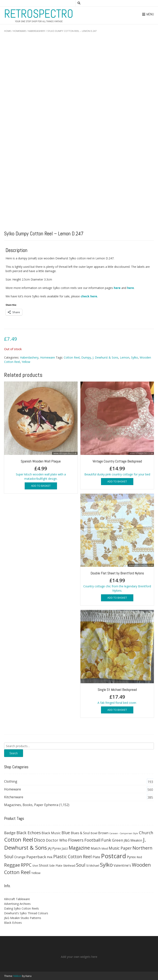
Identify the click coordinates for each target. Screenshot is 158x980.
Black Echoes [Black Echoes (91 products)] (29, 833)
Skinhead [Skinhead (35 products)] (69, 865)
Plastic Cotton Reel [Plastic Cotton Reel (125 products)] (73, 857)
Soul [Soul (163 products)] (81, 865)
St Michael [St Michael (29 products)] (93, 866)
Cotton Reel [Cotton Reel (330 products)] (19, 840)
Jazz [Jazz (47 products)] (65, 848)
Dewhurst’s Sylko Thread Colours (26, 913)
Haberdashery (37, 31)
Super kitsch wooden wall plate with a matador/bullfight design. (41, 431)
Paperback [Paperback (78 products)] (36, 857)
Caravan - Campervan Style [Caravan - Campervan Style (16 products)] (124, 833)
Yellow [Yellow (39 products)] (36, 873)
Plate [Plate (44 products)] (96, 857)
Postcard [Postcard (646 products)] (114, 856)
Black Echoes (13, 923)
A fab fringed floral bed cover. (117, 657)
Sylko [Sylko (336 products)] (106, 865)
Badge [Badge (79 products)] (10, 833)
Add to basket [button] (41, 486)
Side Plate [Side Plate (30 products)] (56, 866)
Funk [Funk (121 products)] (106, 840)
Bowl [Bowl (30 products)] (94, 833)
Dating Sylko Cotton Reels (21, 908)
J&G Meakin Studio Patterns (23, 918)
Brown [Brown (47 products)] (103, 833)
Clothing (11, 781)
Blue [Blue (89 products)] (66, 833)
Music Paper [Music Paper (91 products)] (120, 848)
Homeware (19, 31)
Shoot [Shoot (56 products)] (44, 865)
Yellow (26, 362)
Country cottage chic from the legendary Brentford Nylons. (117, 543)
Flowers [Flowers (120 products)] (76, 840)
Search (14, 753)
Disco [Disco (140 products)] (39, 840)
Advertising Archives (17, 904)
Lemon (125, 357)
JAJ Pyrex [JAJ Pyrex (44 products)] (54, 848)
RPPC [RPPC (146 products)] (26, 865)
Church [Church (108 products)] (146, 833)
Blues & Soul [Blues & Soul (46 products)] (80, 833)
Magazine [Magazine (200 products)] (79, 848)
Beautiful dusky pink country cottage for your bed (117, 429)
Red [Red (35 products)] (139, 857)
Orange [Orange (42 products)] (20, 857)
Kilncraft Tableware (17, 899)
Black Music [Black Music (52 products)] (51, 833)
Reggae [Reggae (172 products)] (12, 865)
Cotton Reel (72, 357)
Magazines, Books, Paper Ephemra (31, 805)
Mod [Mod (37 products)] (105, 848)
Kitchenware (14, 797)
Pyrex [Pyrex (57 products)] (131, 857)
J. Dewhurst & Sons (105, 357)
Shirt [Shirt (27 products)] (35, 866)
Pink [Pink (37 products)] (50, 857)
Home (8, 31)
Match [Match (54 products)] (96, 848)
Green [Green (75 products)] (117, 840)
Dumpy (86, 357)
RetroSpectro (39, 14)
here (117, 288)
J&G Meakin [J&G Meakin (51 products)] (133, 840)
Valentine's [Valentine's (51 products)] (122, 865)
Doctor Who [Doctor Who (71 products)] (57, 840)
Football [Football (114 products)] (92, 840)
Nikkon (17, 976)
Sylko (135, 357)
